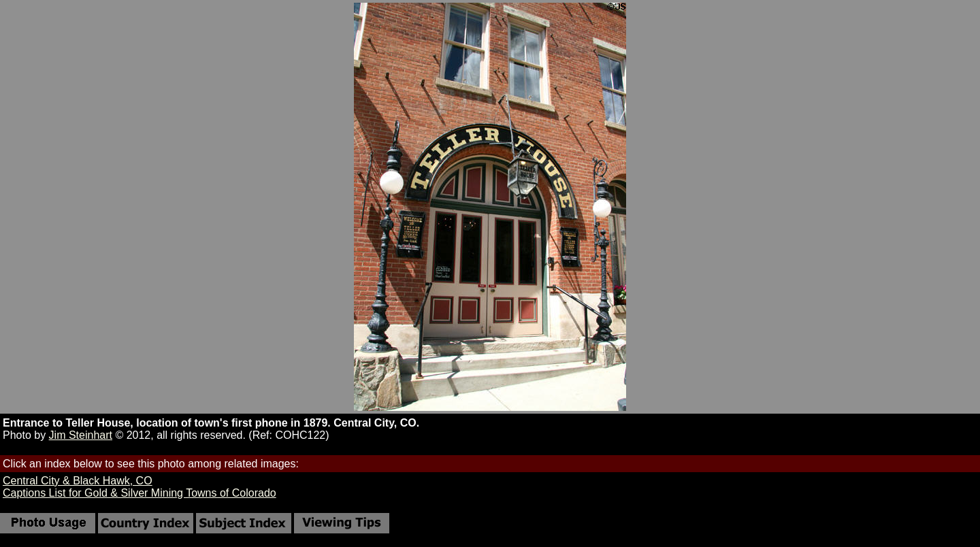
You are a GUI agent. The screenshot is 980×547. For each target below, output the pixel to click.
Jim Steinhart (81, 435)
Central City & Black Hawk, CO (78, 481)
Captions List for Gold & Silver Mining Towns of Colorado (140, 493)
